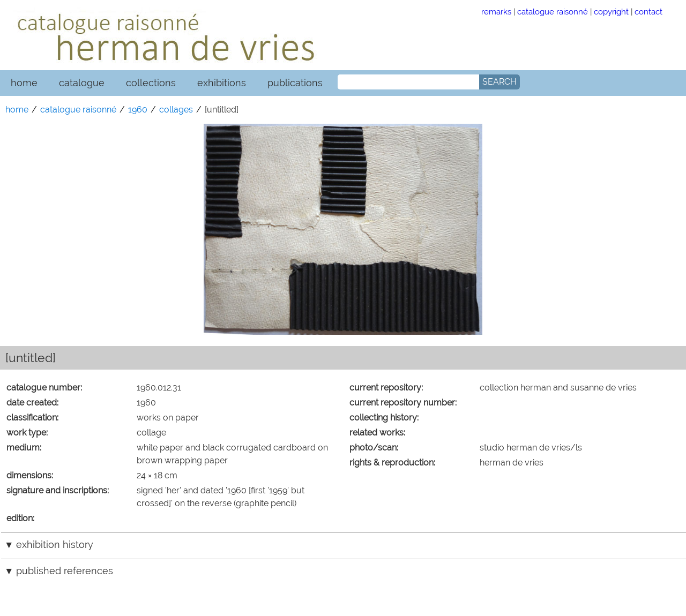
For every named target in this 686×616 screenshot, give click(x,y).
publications (295, 83)
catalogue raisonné (553, 12)
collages (176, 110)
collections (151, 83)
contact (648, 12)
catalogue (82, 83)
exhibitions (222, 83)
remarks (496, 12)
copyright (611, 12)
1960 (138, 110)
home (24, 83)
